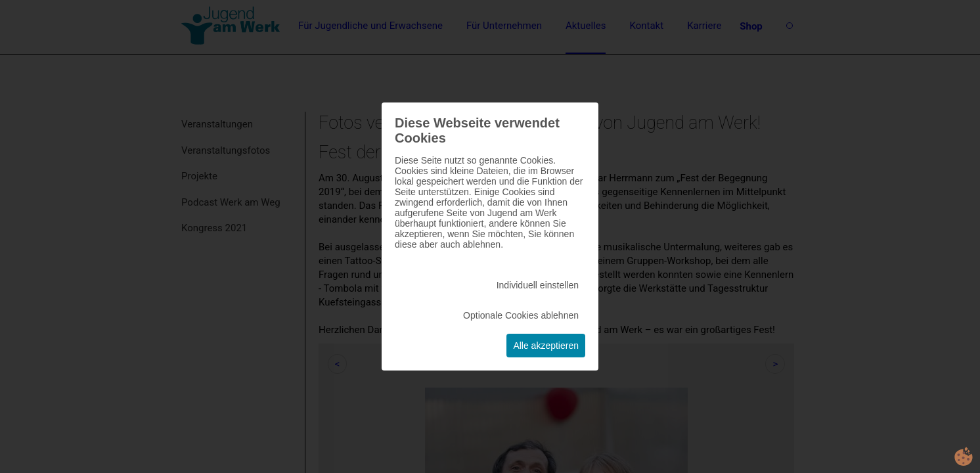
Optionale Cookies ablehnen (521, 315)
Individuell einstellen (538, 285)
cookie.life (964, 457)
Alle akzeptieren (546, 346)
